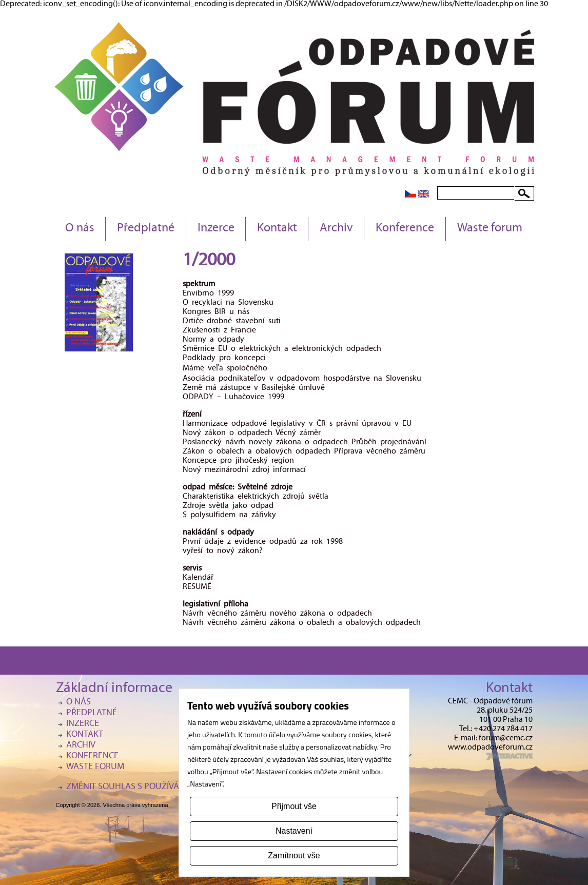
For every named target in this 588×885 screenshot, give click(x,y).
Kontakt (277, 229)
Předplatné (146, 229)
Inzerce (216, 229)
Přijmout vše (294, 806)
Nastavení (294, 831)
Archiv (336, 229)
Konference (405, 229)
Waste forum (490, 229)
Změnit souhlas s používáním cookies (148, 787)
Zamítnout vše (294, 856)
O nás (80, 229)
